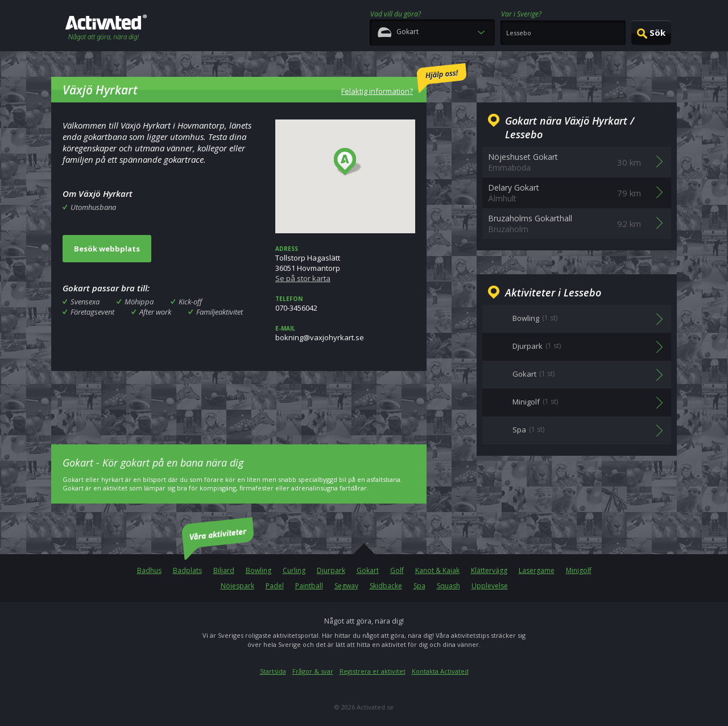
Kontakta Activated (440, 671)
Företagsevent (92, 312)
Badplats (187, 570)
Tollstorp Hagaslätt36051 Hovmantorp (345, 264)
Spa (419, 586)
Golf (397, 570)
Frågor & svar (313, 671)
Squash (448, 586)
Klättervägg (489, 570)
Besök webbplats (107, 249)
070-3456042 (345, 304)
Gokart (368, 570)
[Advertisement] (239, 399)
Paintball (309, 586)
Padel (275, 586)
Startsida (273, 671)
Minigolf (579, 570)
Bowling (258, 570)
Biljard (224, 570)
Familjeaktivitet (220, 312)
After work (155, 312)
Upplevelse (490, 586)
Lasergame (537, 570)
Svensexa (85, 302)
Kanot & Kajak (437, 570)
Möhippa (139, 302)
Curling (294, 570)
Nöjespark (237, 586)
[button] (348, 162)
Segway (346, 586)
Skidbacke (386, 586)
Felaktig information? (404, 80)
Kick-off (190, 302)
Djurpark (331, 570)
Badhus (149, 570)
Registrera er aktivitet (373, 671)
